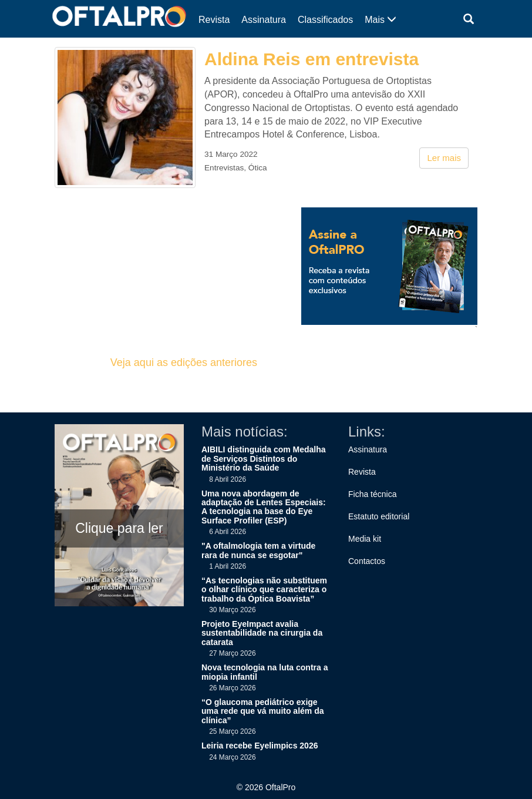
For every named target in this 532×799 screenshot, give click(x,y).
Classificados (325, 20)
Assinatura (264, 20)
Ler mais (444, 158)
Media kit (365, 539)
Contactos (367, 561)
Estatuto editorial (379, 516)
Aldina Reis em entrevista (312, 59)
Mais (381, 20)
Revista (214, 20)
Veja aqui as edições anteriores (184, 362)
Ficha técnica (372, 494)
